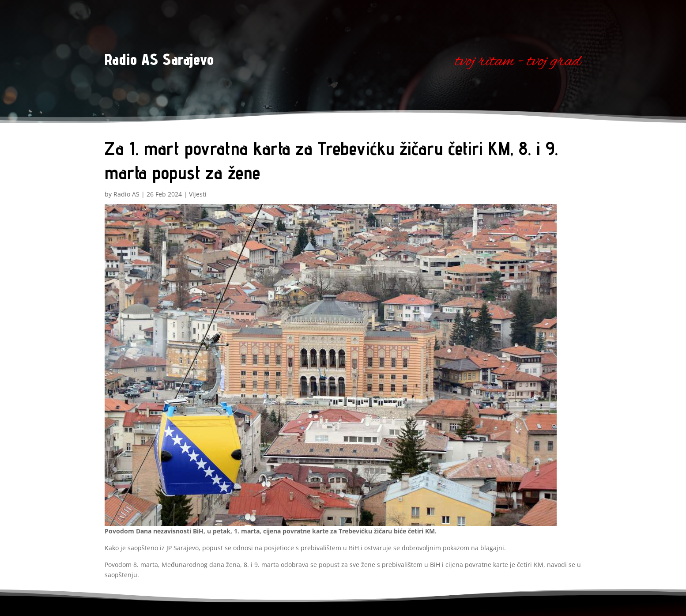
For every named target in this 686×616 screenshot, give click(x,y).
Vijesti (198, 194)
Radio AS (126, 194)
